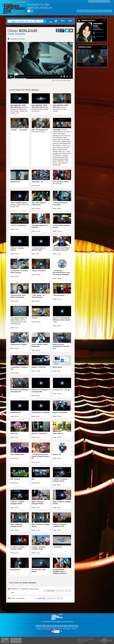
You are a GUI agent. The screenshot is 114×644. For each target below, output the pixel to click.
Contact (74, 629)
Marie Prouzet (100, 36)
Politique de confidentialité (44, 629)
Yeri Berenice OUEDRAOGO (92, 65)
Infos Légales (67, 629)
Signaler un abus (57, 629)
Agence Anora (100, 32)
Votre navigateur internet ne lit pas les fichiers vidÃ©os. (57, 591)
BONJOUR (22, 31)
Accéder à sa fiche (18, 39)
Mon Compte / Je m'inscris (98, 1)
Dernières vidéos (85, 47)
